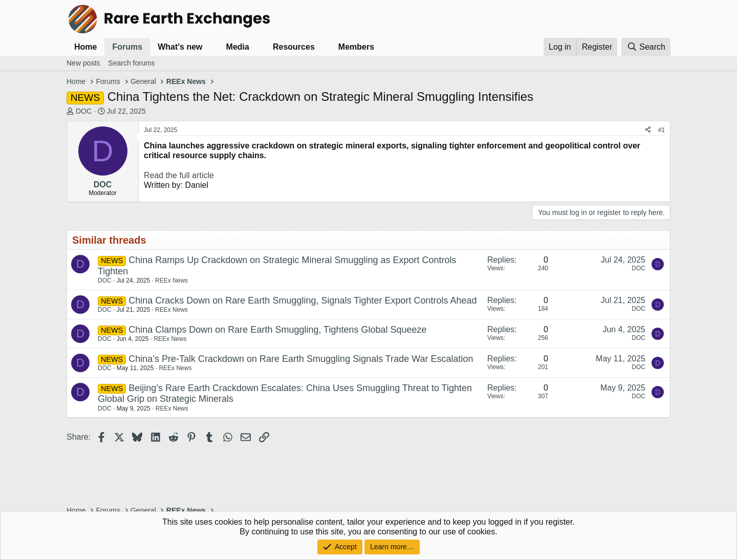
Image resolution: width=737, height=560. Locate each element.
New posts (83, 63)
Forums (127, 47)
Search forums (131, 63)
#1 (662, 130)
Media (238, 47)
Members (356, 47)
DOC (84, 111)
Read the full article (179, 175)
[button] (211, 47)
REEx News (171, 281)
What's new (180, 47)
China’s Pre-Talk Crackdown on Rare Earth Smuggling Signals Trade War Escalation (301, 359)
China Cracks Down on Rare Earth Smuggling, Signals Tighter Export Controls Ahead (302, 300)
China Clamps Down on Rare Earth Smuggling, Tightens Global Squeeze (277, 330)
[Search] (646, 47)
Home (85, 47)
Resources (294, 47)
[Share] (648, 130)
